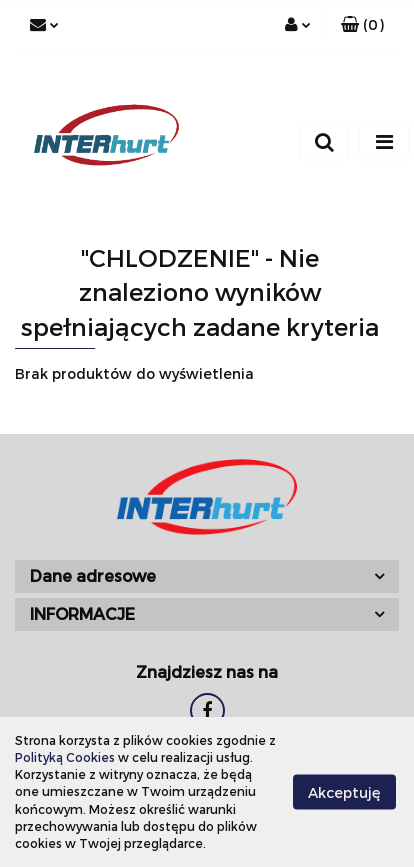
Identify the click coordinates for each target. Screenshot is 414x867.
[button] (362, 25)
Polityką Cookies (65, 757)
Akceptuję (344, 792)
